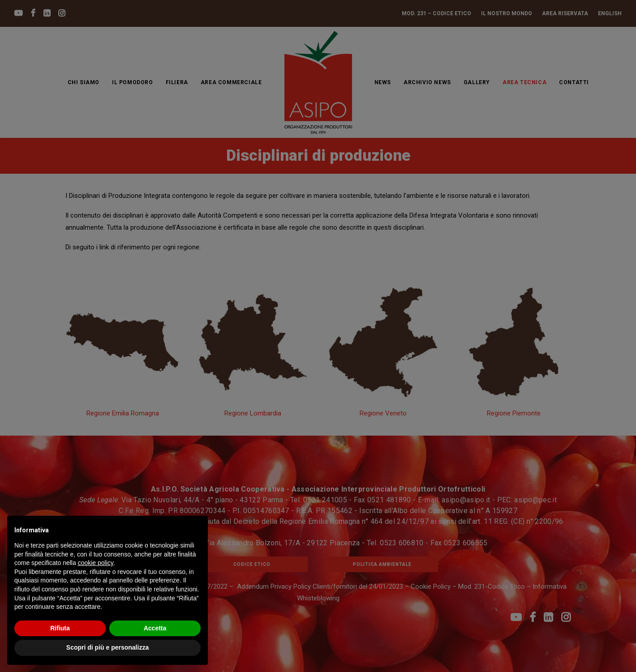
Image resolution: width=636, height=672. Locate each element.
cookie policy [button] (96, 563)
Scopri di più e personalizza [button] (107, 647)
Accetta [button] (155, 628)
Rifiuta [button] (60, 628)
